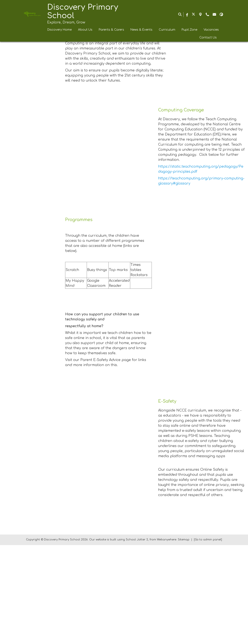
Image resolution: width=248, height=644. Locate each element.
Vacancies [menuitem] (211, 30)
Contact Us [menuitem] (208, 38)
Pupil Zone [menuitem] (189, 30)
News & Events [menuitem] (141, 30)
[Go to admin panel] (208, 639)
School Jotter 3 (137, 639)
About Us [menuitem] (85, 30)
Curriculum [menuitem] (167, 30)
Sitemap (184, 639)
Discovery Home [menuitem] (60, 30)
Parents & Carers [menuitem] (111, 30)
